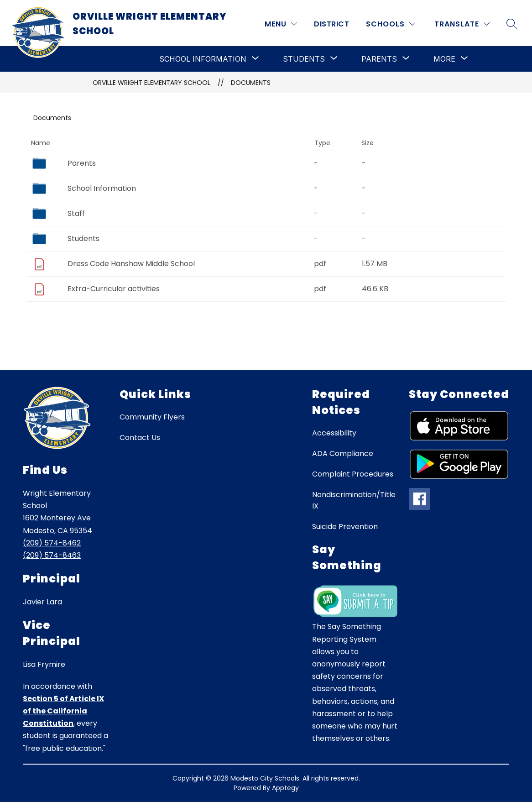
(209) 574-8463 (52, 555)
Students (83, 239)
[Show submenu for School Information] (203, 59)
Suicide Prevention (345, 527)
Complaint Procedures (353, 474)
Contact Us (140, 438)
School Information (102, 188)
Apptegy (285, 788)
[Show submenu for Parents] (379, 59)
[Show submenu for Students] (304, 59)
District (331, 24)
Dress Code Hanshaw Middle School (131, 264)
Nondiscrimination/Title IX (354, 500)
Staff (76, 213)
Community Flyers (152, 417)
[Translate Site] (462, 24)
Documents (251, 83)
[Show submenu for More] (444, 59)
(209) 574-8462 (52, 543)
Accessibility (334, 433)
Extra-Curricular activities (114, 289)
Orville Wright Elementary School (151, 83)
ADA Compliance (343, 453)
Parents (82, 163)
